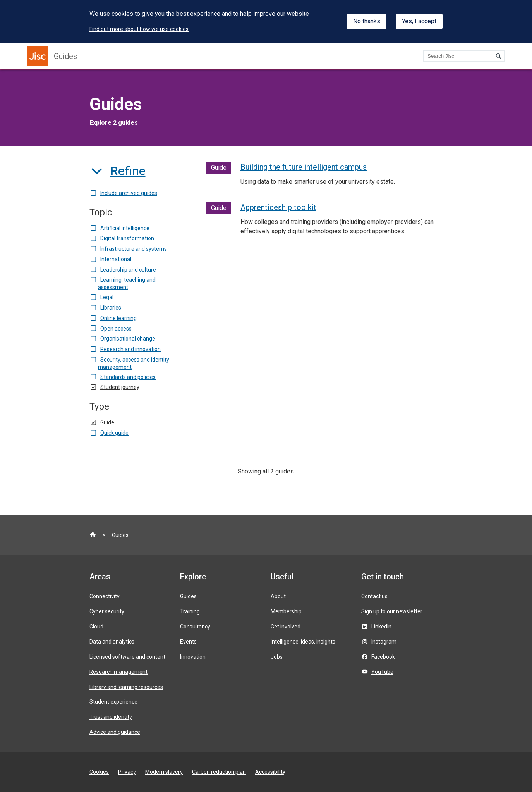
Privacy (127, 772)
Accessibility (270, 772)
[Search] (498, 56)
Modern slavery (164, 772)
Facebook (383, 657)
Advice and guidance (115, 732)
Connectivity (105, 596)
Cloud (96, 627)
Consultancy (195, 627)
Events (188, 642)
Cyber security (107, 611)
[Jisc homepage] (38, 56)
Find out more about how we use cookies (139, 29)
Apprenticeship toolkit (278, 207)
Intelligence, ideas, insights (303, 642)
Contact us (374, 596)
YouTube (382, 672)
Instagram (384, 642)
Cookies (99, 772)
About (278, 596)
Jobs (277, 657)
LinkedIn (381, 627)
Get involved (286, 627)
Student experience (113, 702)
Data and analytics (112, 642)
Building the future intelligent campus (304, 167)
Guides (65, 56)
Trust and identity (111, 717)
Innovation (193, 657)
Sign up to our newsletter (392, 611)
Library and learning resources (126, 687)
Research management (118, 672)
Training (190, 611)
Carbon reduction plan (219, 772)
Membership (286, 611)
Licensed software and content (127, 657)
